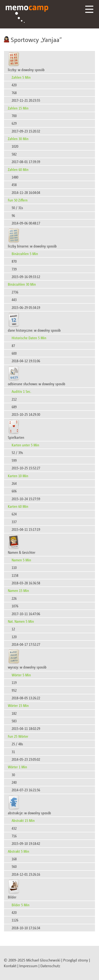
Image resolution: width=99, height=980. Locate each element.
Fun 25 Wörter (18, 736)
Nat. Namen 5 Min (21, 621)
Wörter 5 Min (21, 675)
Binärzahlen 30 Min (22, 284)
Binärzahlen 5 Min (25, 254)
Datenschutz (50, 966)
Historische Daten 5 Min (29, 338)
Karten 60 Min (18, 506)
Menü (89, 9)
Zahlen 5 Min (21, 77)
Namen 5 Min (21, 560)
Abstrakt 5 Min (19, 851)
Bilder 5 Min (21, 905)
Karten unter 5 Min (25, 445)
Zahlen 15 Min (18, 108)
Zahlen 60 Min (18, 169)
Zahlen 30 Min (18, 139)
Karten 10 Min (18, 476)
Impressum (28, 966)
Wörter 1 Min (17, 767)
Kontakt (10, 966)
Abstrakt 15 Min (23, 820)
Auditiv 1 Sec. (21, 391)
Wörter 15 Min (18, 705)
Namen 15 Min (18, 590)
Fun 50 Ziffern (18, 200)
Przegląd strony (76, 960)
